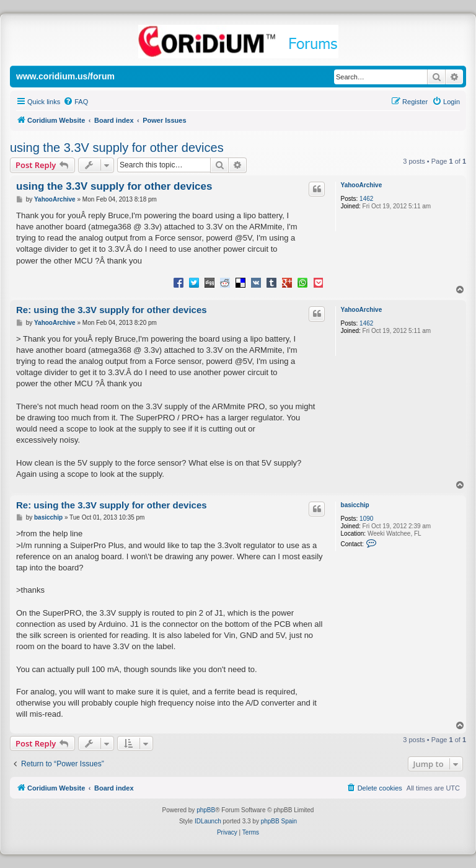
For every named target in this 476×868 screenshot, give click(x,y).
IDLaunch (208, 821)
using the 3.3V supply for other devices (117, 148)
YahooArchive (362, 185)
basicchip (355, 505)
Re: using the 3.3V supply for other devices (112, 310)
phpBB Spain (279, 821)
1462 (366, 199)
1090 (366, 519)
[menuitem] (76, 102)
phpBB (206, 810)
